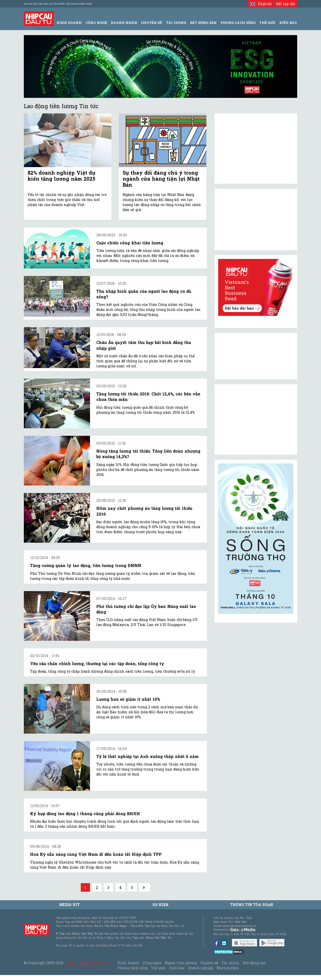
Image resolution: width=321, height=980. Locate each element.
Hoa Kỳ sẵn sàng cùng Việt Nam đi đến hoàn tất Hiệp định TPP (96, 854)
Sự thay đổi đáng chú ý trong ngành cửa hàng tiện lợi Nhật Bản (161, 179)
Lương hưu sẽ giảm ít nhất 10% (128, 699)
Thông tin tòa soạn (252, 905)
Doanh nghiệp (201, 968)
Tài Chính (176, 23)
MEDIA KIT (69, 905)
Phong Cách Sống (238, 23)
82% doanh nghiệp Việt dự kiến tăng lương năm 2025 (62, 176)
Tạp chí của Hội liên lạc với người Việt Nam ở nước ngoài (58, 4)
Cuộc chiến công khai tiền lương (130, 243)
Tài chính (230, 963)
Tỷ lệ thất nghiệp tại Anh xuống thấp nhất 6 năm (147, 756)
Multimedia (228, 968)
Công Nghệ (96, 23)
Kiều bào (177, 968)
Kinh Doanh (69, 23)
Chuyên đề (151, 23)
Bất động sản (203, 23)
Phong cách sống (132, 968)
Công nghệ (152, 963)
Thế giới (267, 23)
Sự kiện (160, 905)
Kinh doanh (128, 963)
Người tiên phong (181, 963)
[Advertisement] (256, 419)
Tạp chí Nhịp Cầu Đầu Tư (87, 963)
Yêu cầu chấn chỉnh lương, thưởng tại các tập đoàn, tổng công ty (97, 663)
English (261, 4)
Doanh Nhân (124, 23)
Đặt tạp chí (286, 4)
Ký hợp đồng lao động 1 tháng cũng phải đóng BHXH (85, 814)
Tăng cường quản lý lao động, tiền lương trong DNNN (86, 565)
